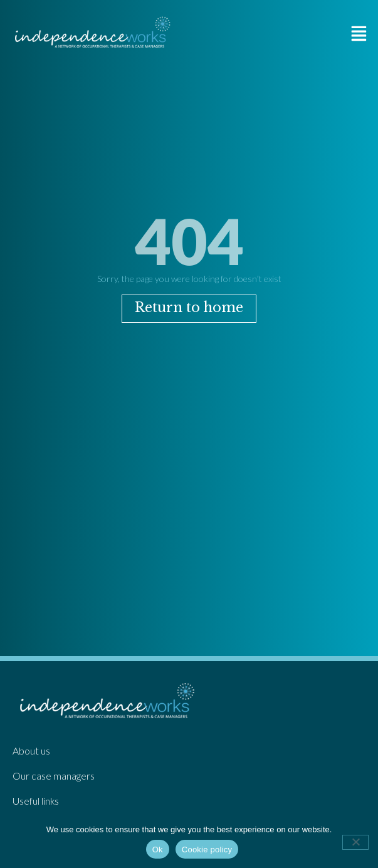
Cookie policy (207, 850)
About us (31, 751)
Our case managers (54, 776)
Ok (158, 850)
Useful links (36, 801)
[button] (359, 34)
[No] (355, 842)
